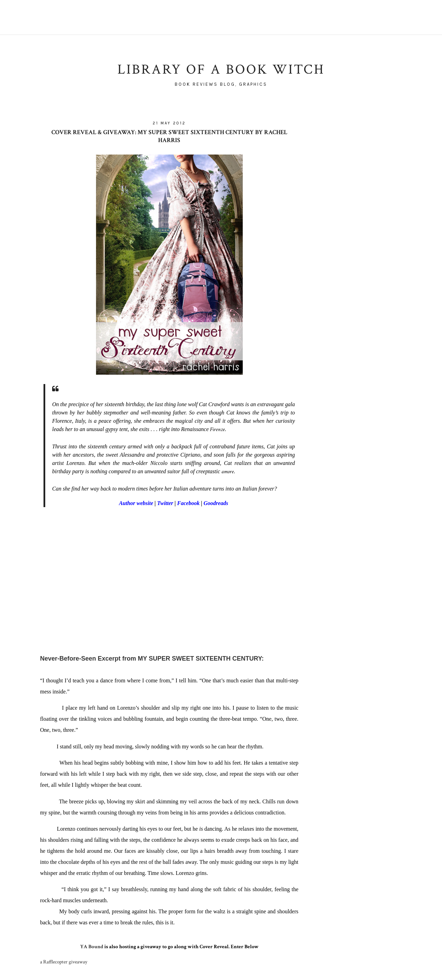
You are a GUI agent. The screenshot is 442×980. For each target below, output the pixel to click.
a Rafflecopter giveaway (64, 962)
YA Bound (92, 946)
